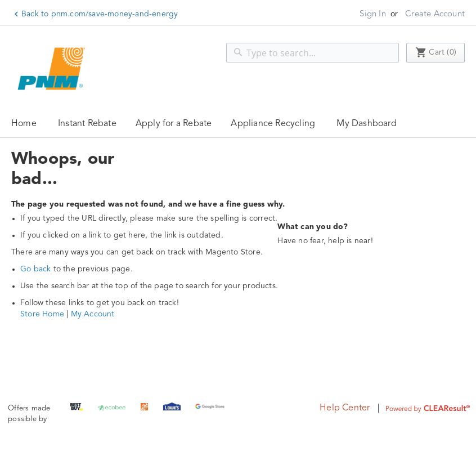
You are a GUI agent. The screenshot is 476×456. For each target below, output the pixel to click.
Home (24, 124)
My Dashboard (366, 124)
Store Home (42, 314)
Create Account (435, 14)
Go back (35, 269)
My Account (93, 314)
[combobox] (313, 53)
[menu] (238, 123)
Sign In (372, 14)
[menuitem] (87, 123)
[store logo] (53, 69)
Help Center (345, 408)
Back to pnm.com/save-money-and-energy (100, 14)
